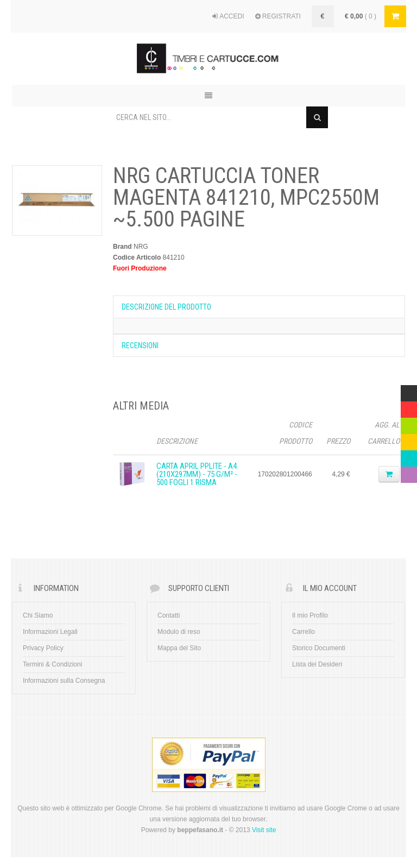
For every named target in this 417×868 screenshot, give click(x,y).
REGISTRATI (278, 16)
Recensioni (140, 345)
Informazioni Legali (50, 632)
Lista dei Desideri (317, 664)
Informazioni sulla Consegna (64, 681)
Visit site (264, 830)
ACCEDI (228, 16)
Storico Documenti (319, 648)
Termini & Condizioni (52, 664)
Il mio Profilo (310, 615)
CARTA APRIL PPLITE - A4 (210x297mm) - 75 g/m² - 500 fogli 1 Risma (197, 474)
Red (407, 407)
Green (409, 423)
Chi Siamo (38, 615)
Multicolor (409, 391)
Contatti (169, 615)
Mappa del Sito (179, 648)
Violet (409, 472)
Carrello (304, 632)
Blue (407, 456)
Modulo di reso (179, 632)
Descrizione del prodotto (166, 307)
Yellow (409, 439)
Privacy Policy (43, 648)
